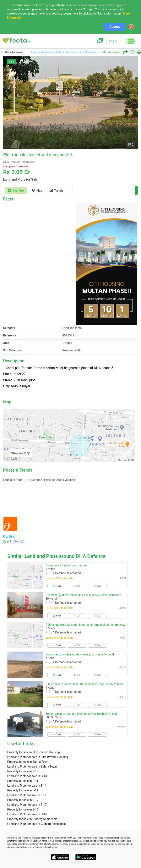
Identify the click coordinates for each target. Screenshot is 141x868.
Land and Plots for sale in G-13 (27, 776)
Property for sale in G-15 (23, 809)
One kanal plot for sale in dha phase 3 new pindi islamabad (83, 595)
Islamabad (72, 52)
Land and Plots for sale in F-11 (27, 795)
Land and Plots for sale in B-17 (27, 805)
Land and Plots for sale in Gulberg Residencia (36, 824)
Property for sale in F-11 (23, 790)
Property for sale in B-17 (23, 800)
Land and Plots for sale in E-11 (27, 786)
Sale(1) (8, 542)
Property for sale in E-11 (23, 781)
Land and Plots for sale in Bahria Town (32, 767)
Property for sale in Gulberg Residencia (32, 819)
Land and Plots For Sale (46, 52)
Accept (115, 27)
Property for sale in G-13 (23, 771)
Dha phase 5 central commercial (66, 565)
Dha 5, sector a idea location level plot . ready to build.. (80, 654)
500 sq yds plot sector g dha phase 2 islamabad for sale (82, 714)
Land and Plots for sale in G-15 (27, 814)
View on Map (21, 453)
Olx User (9, 536)
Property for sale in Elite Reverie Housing (34, 752)
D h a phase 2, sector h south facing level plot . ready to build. (85, 684)
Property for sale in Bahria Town (28, 762)
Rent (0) (19, 542)
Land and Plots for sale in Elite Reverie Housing (38, 757)
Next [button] (130, 103)
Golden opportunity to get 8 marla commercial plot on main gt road (88, 625)
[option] (70, 103)
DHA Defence (90, 52)
